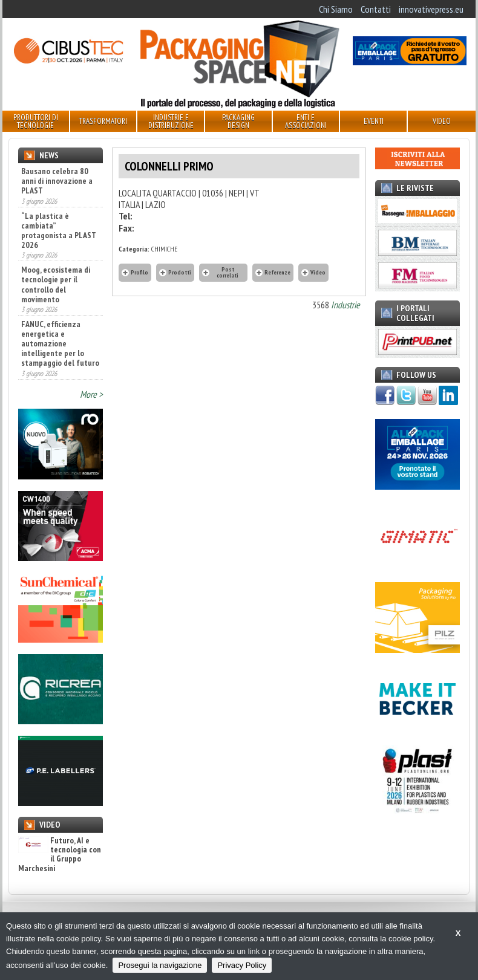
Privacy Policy (242, 965)
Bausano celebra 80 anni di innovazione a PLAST (57, 181)
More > (91, 394)
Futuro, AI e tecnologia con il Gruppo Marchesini (60, 855)
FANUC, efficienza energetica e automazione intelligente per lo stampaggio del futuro (60, 343)
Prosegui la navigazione (160, 965)
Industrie (345, 305)
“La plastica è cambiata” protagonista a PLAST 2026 (59, 230)
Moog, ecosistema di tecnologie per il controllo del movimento (56, 284)
